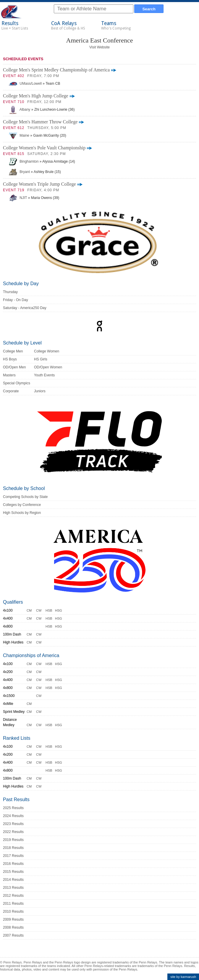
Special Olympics (17, 383)
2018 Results (13, 848)
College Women (47, 351)
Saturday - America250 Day (25, 308)
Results (15, 25)
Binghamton (24, 161)
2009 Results (13, 919)
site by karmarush (183, 977)
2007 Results (13, 935)
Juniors (40, 391)
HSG (59, 610)
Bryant (19, 172)
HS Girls (41, 359)
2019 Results (13, 840)
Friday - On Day (16, 300)
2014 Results (13, 880)
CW (39, 610)
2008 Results (13, 927)
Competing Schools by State (25, 497)
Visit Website (99, 47)
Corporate (11, 391)
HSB (49, 610)
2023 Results (13, 824)
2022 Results (13, 832)
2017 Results (13, 856)
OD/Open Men (14, 367)
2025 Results (13, 808)
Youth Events (44, 375)
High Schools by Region (22, 513)
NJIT (18, 198)
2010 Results (13, 912)
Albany (20, 110)
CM (29, 610)
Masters (9, 375)
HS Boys (10, 359)
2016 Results (13, 864)
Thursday (10, 292)
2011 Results (13, 904)
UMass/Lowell (25, 84)
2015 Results (13, 872)
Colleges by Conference (22, 505)
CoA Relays (68, 25)
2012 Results (13, 896)
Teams (116, 25)
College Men (13, 351)
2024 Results (13, 816)
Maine (19, 135)
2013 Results (13, 888)
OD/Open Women (48, 367)
